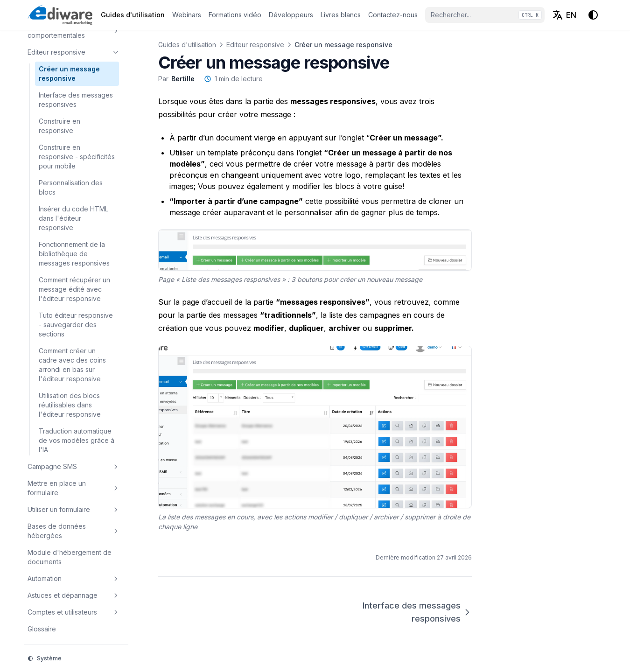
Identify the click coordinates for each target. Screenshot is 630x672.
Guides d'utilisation (187, 45)
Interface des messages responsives (417, 612)
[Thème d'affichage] (593, 15)
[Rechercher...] (485, 15)
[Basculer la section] (116, 31)
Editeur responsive (255, 45)
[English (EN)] (564, 15)
